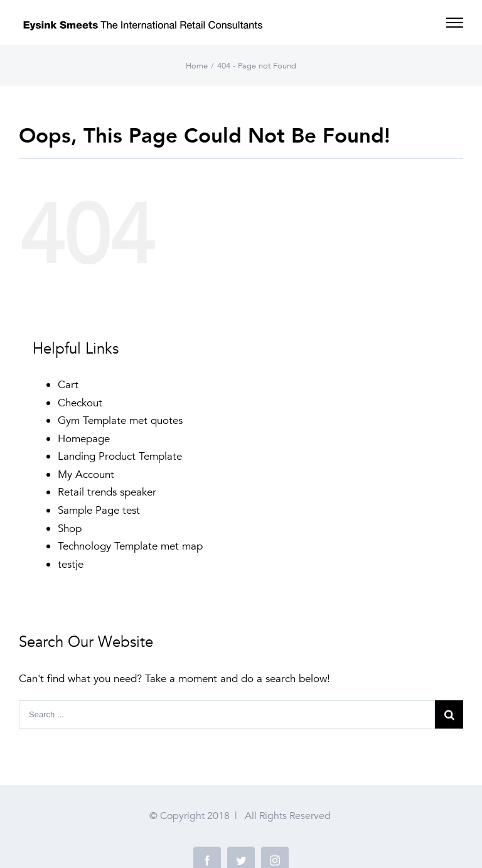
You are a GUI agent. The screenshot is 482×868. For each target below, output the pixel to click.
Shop (70, 529)
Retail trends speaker (107, 492)
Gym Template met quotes (120, 420)
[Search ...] (227, 714)
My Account (86, 475)
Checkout (80, 403)
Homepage (84, 439)
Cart (68, 385)
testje (71, 564)
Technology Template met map (130, 546)
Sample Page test (99, 510)
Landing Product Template (120, 456)
